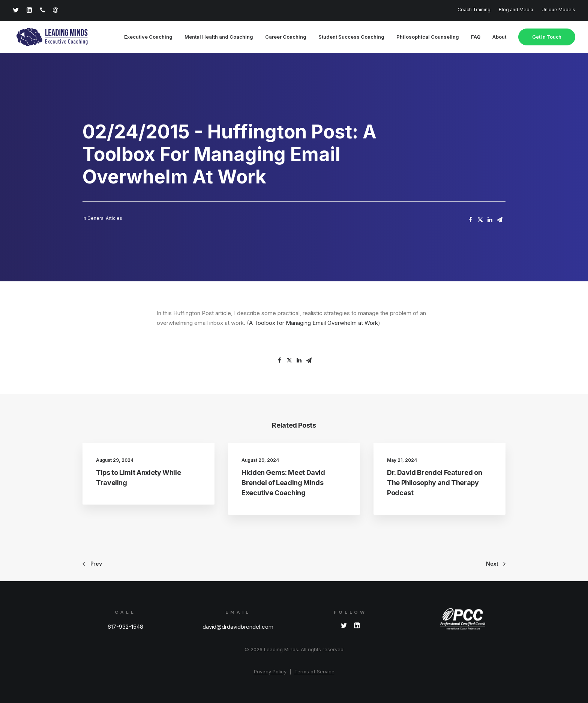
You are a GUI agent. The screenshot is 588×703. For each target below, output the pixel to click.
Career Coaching (286, 37)
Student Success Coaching (351, 37)
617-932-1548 (125, 627)
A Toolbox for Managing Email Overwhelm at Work (313, 323)
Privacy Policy (270, 671)
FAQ (476, 37)
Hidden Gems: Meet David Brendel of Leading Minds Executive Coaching (283, 483)
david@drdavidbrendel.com (238, 627)
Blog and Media (516, 10)
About (499, 37)
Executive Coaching (148, 37)
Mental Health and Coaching (219, 37)
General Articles (105, 219)
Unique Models (558, 10)
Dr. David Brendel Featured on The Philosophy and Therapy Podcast (435, 483)
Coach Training (474, 10)
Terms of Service (314, 671)
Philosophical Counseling (428, 37)
